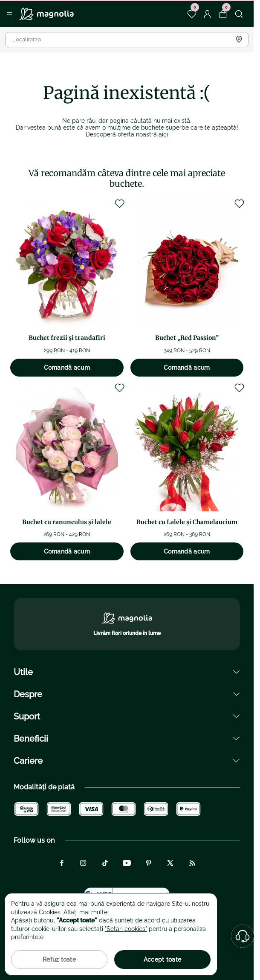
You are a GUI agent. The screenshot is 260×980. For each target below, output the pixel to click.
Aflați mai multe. (86, 912)
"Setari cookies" (126, 929)
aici (163, 134)
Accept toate (162, 960)
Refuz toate (59, 960)
